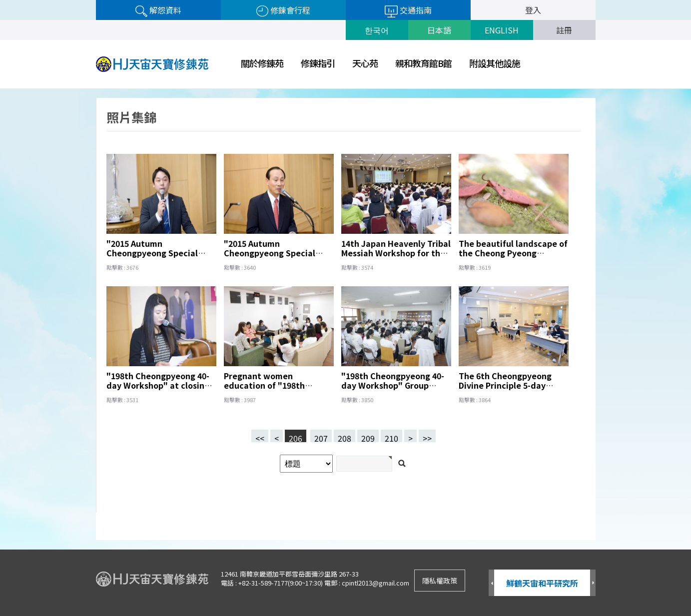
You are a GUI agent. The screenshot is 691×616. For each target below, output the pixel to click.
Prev (491, 583)
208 (343, 436)
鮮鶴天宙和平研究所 (542, 583)
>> (427, 437)
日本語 (439, 30)
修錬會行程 (283, 10)
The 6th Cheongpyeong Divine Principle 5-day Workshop (505, 385)
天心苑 (365, 63)
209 (366, 436)
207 (319, 436)
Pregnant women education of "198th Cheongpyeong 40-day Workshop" (268, 390)
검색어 (0, 89)
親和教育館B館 (423, 63)
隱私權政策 (440, 581)
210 (389, 436)
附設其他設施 (495, 63)
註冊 (564, 30)
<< (260, 437)
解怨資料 (158, 10)
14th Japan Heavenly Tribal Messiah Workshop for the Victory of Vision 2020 (396, 253)
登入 (533, 10)
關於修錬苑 (262, 63)
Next (593, 583)
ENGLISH (502, 30)
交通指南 (408, 11)
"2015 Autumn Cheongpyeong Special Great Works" (270, 253)
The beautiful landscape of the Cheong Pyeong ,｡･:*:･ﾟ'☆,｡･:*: (513, 253)
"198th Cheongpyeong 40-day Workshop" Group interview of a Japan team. (396, 385)
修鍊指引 (318, 63)
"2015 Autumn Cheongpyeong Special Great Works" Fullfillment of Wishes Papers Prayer (158, 258)
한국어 (377, 30)
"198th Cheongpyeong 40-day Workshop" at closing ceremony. (158, 385)
